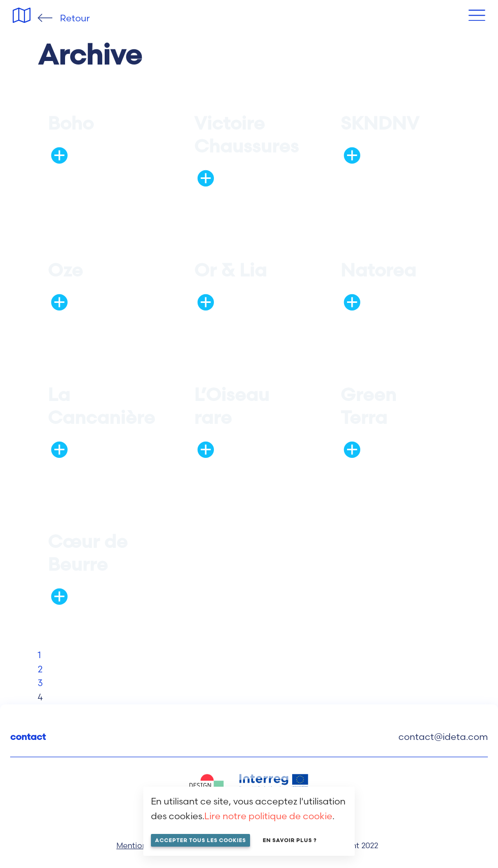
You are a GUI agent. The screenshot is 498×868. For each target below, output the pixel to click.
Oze (65, 270)
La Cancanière (101, 406)
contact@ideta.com (443, 737)
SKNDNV (380, 123)
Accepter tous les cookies (200, 840)
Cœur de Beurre (88, 553)
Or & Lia (230, 270)
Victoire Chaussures (246, 134)
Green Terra (368, 406)
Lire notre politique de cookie (268, 816)
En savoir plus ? (290, 840)
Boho (71, 123)
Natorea (378, 270)
